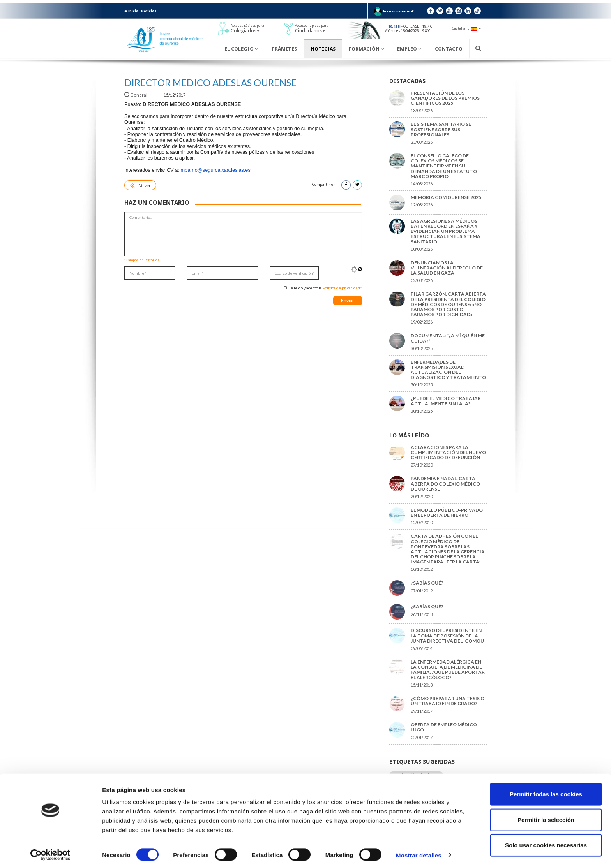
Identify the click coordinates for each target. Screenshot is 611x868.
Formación (366, 49)
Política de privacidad (341, 288)
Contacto (449, 49)
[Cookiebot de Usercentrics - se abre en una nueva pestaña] (50, 853)
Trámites (284, 49)
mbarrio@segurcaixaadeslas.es (215, 170)
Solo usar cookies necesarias (546, 842)
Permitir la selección (546, 817)
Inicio (131, 11)
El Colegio (241, 49)
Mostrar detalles (419, 853)
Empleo (409, 49)
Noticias (149, 11)
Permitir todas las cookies (546, 791)
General (136, 95)
